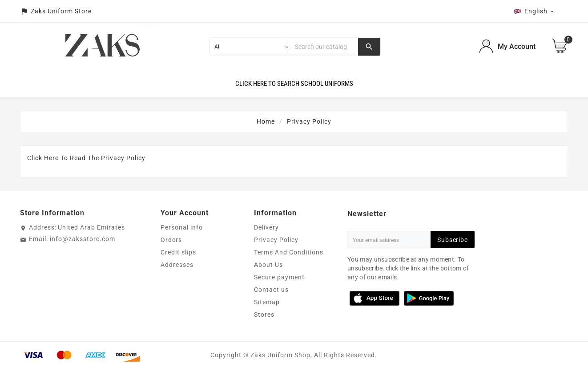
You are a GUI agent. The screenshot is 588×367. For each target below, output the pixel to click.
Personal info (182, 227)
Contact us (271, 290)
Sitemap (267, 302)
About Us (268, 265)
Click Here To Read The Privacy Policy (86, 158)
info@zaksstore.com (83, 239)
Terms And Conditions (289, 252)
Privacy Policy (276, 240)
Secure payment (279, 277)
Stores (264, 315)
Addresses (177, 265)
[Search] (324, 47)
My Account (517, 46)
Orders (171, 240)
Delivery (266, 227)
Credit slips (178, 252)
